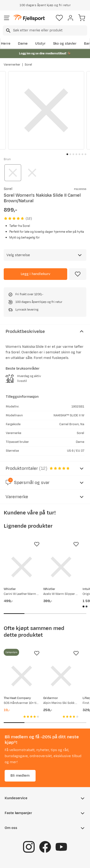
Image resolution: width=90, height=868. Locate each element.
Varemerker (12, 65)
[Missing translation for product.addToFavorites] (78, 274)
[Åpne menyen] (7, 18)
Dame (23, 44)
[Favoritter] (59, 18)
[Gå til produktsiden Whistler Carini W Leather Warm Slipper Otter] (22, 567)
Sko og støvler (65, 44)
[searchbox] (50, 30)
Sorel (28, 65)
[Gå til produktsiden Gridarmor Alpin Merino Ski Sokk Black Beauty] (61, 676)
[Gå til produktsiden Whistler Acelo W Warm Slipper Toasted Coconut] (61, 567)
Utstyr (40, 44)
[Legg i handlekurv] (35, 274)
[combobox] (45, 30)
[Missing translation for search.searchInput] (8, 31)
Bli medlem (20, 776)
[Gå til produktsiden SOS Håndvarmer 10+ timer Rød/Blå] (22, 676)
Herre (6, 44)
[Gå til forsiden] (29, 18)
